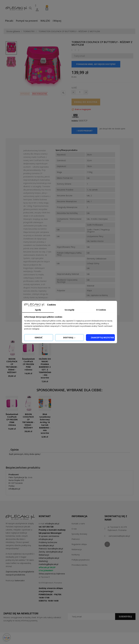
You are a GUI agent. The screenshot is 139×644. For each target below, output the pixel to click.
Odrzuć (39, 338)
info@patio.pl (14, 489)
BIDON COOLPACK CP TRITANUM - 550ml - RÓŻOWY (12, 366)
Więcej (57, 21)
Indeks (75, 121)
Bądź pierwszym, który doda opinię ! (25, 454)
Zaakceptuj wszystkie (102, 338)
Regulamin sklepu (79, 544)
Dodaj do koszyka (86, 102)
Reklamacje (77, 549)
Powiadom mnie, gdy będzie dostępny (96, 64)
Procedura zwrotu (79, 565)
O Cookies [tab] (101, 310)
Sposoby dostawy (79, 534)
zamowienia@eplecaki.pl (119, 536)
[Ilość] (80, 92)
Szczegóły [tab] (69, 310)
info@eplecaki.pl (52, 524)
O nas (74, 529)
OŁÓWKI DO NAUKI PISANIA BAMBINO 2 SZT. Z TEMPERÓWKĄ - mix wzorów (46, 368)
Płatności (76, 539)
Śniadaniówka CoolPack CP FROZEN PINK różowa (29, 364)
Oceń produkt (84, 131)
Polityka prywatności (81, 560)
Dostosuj (69, 338)
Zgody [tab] (38, 310)
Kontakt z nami (78, 524)
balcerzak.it (20, 580)
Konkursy (76, 555)
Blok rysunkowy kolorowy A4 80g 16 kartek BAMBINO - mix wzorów (45, 424)
